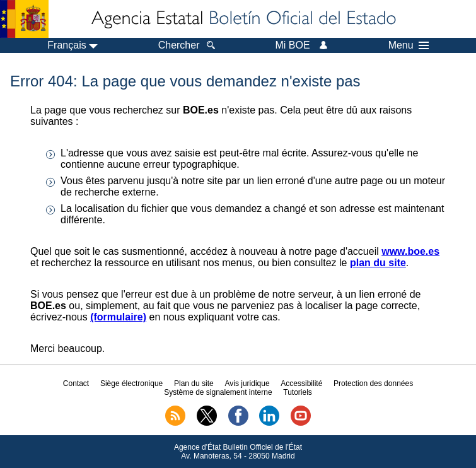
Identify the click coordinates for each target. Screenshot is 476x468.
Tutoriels (298, 392)
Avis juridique (247, 383)
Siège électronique (131, 383)
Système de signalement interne (218, 392)
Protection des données (373, 383)
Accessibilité (301, 383)
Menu (409, 45)
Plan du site (194, 383)
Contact (76, 383)
